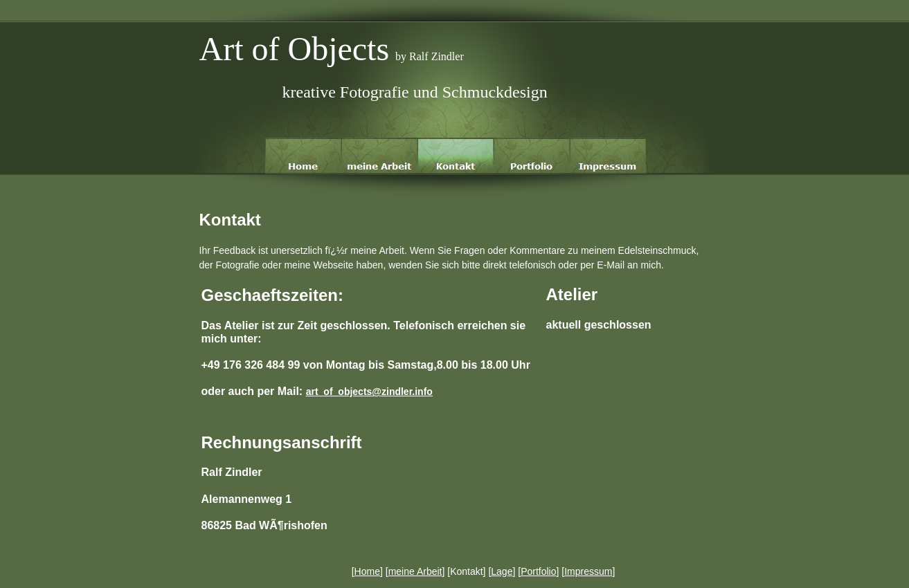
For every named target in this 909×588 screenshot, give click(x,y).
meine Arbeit (415, 571)
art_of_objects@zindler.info (369, 392)
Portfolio (538, 571)
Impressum (588, 571)
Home (367, 571)
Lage (502, 571)
